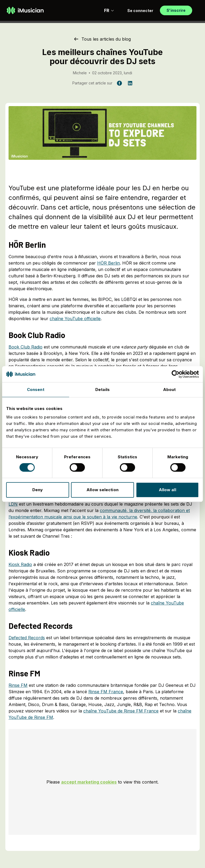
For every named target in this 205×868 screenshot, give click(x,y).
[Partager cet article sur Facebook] (119, 83)
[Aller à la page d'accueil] (25, 10)
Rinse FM (18, 685)
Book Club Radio (25, 347)
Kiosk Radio (20, 564)
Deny (38, 490)
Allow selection (102, 490)
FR (109, 10)
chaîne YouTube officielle (75, 319)
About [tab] (169, 390)
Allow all (167, 490)
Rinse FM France (106, 692)
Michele (80, 73)
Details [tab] (102, 390)
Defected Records (27, 638)
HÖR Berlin (109, 263)
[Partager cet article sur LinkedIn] (130, 83)
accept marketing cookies (89, 782)
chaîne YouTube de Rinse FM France (121, 711)
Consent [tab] (36, 390)
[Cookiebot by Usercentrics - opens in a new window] (176, 374)
